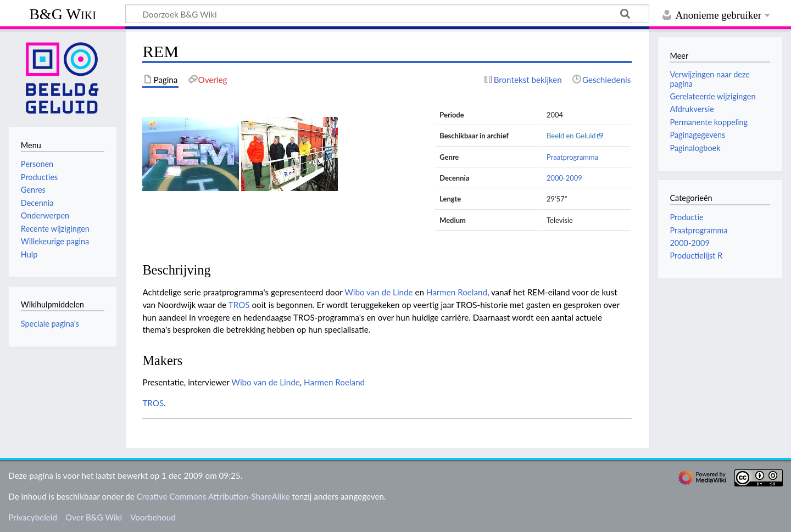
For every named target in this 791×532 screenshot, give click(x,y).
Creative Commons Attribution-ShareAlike (213, 496)
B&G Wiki (63, 14)
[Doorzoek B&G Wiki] (387, 14)
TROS (239, 305)
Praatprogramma (572, 157)
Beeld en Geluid (571, 136)
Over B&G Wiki (94, 517)
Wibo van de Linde (378, 292)
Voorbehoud (153, 517)
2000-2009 (564, 178)
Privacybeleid (33, 517)
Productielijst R (696, 256)
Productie (686, 217)
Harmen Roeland (457, 292)
